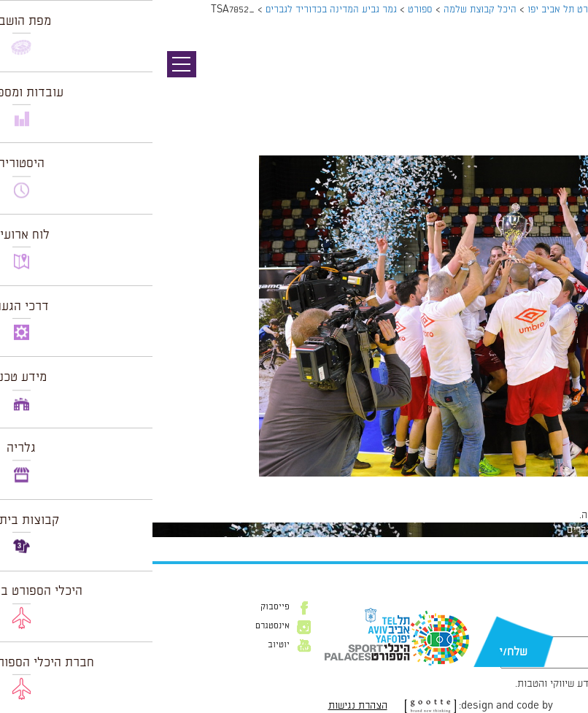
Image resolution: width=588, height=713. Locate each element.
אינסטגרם (120, 626)
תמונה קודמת (561, 77)
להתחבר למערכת (540, 515)
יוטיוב (126, 645)
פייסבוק (123, 607)
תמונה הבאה (562, 91)
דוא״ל (543, 629)
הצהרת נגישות (205, 706)
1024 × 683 (511, 484)
